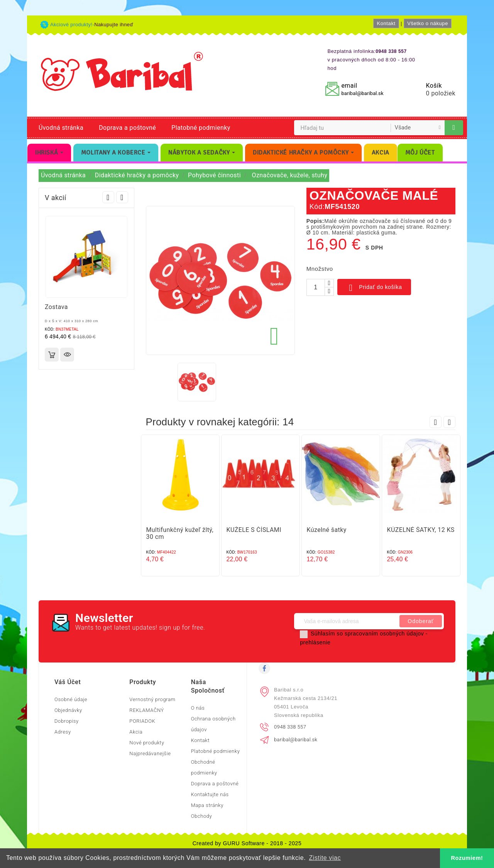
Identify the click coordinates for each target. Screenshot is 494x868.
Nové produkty (147, 743)
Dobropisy (67, 721)
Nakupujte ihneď (114, 25)
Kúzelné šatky (327, 530)
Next (122, 197)
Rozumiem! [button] (467, 858)
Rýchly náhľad (67, 355)
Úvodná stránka (61, 128)
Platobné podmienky (201, 128)
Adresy (63, 732)
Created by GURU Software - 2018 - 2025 (247, 843)
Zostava (56, 307)
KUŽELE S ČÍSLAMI (254, 530)
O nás (198, 708)
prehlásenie (315, 642)
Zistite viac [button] (325, 858)
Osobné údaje (71, 699)
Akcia (136, 732)
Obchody (202, 816)
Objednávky (68, 710)
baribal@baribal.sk (362, 93)
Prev (108, 197)
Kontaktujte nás (210, 794)
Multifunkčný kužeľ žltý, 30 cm (180, 533)
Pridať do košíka (374, 288)
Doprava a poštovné (127, 128)
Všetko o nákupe (428, 23)
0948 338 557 (290, 727)
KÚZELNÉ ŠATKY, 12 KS (421, 530)
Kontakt (386, 23)
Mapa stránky (207, 805)
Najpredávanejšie (150, 753)
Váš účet (68, 682)
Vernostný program (152, 699)
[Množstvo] (316, 287)
